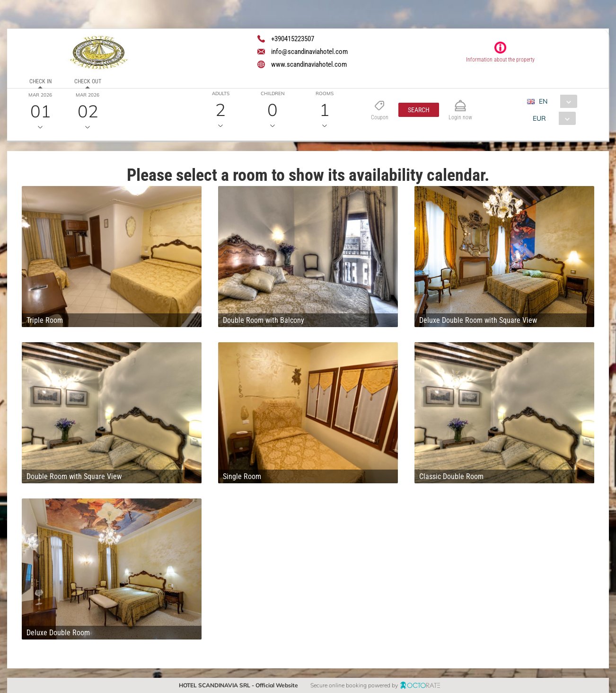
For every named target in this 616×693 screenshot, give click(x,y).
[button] (419, 110)
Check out (88, 81)
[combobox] (556, 101)
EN (543, 101)
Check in (40, 81)
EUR (539, 118)
